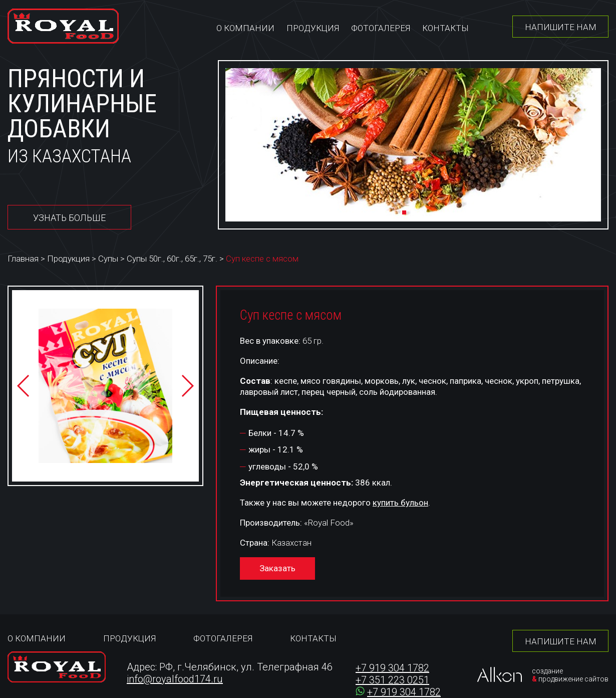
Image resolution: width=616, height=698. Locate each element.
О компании (245, 28)
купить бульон (400, 503)
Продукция (313, 28)
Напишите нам (561, 27)
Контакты (445, 28)
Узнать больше (69, 218)
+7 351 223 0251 (392, 680)
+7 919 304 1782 (392, 668)
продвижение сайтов (573, 679)
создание (547, 671)
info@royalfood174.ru (175, 679)
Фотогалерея (381, 28)
